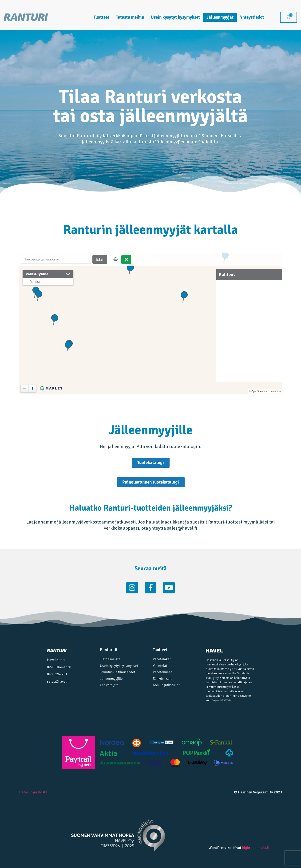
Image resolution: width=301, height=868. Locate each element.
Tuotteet (101, 17)
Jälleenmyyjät (220, 17)
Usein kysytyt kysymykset (175, 17)
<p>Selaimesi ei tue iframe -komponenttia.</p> (150, 323)
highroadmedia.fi (256, 848)
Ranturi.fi (109, 650)
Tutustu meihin (130, 17)
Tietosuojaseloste (33, 792)
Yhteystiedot (252, 17)
